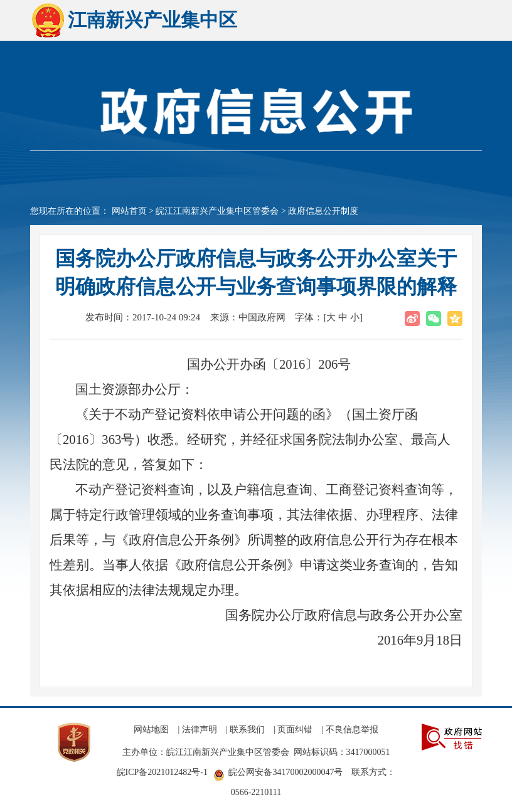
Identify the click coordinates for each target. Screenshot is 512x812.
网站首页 (129, 211)
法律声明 (200, 730)
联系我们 (247, 730)
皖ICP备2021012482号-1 (162, 772)
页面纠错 (295, 730)
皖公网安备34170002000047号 (285, 772)
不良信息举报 (352, 730)
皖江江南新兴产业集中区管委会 (217, 211)
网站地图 (151, 730)
